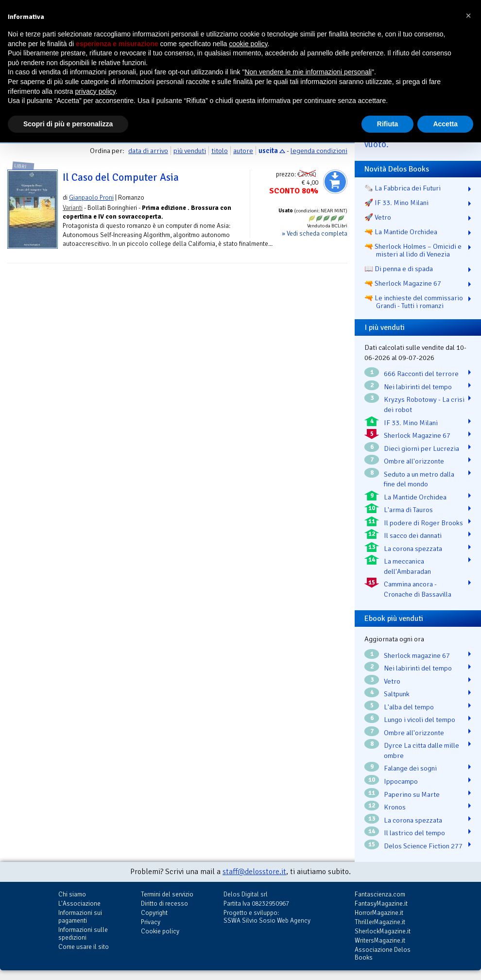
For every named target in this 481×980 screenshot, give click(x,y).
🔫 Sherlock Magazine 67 (403, 283)
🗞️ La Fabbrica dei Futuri (403, 188)
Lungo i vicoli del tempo (420, 720)
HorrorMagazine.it (379, 913)
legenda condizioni (319, 151)
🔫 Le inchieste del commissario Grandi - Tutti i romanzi (414, 302)
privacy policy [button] (95, 91)
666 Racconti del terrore (421, 374)
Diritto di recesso (164, 903)
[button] (468, 16)
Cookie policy (160, 931)
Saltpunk (397, 694)
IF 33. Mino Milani (411, 423)
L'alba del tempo (409, 707)
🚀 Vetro (378, 217)
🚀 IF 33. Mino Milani (396, 203)
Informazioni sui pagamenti (80, 917)
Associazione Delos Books (383, 954)
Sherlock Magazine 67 (417, 435)
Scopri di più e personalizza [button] (68, 124)
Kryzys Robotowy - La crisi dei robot (424, 404)
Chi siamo (72, 894)
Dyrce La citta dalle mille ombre (421, 750)
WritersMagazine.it (380, 940)
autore (243, 151)
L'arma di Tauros (408, 510)
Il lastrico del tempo (414, 833)
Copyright (154, 913)
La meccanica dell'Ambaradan (407, 566)
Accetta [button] (445, 124)
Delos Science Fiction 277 (423, 846)
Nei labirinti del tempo (418, 387)
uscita (268, 151)
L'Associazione (79, 903)
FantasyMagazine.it (381, 903)
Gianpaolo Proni (91, 198)
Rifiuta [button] (388, 124)
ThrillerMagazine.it (380, 922)
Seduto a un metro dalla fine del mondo (419, 479)
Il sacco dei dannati (413, 535)
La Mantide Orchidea (415, 497)
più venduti (190, 151)
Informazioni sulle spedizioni (83, 934)
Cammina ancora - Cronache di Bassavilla (418, 589)
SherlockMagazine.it (383, 931)
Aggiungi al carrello (335, 182)
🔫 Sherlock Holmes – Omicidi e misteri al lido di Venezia (413, 250)
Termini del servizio (167, 894)
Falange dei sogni (410, 768)
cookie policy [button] (248, 44)
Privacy (151, 922)
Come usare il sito (84, 947)
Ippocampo (401, 781)
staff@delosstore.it (254, 872)
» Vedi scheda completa (315, 233)
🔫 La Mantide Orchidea (401, 232)
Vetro (392, 681)
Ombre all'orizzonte (414, 461)
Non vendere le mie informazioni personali (308, 72)
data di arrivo (148, 151)
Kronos (395, 807)
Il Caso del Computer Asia (121, 177)
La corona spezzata (413, 549)
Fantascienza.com (380, 894)
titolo (220, 151)
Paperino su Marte (412, 794)
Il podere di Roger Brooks (423, 523)
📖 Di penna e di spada (399, 269)
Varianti (73, 208)
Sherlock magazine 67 (417, 655)
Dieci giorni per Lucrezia (421, 448)
